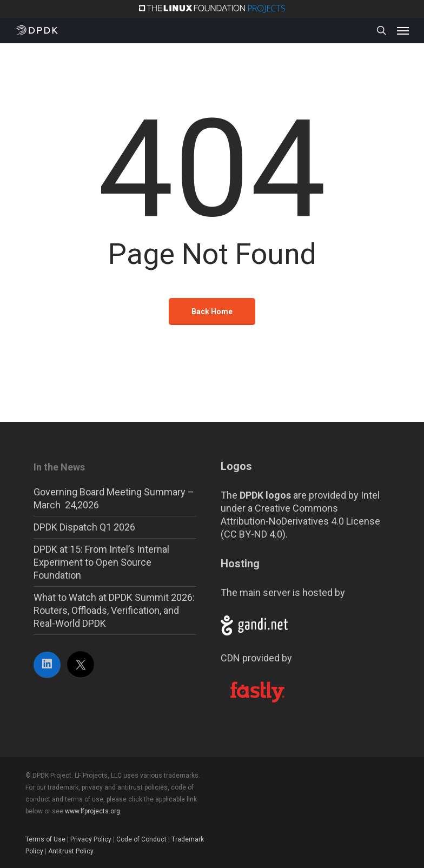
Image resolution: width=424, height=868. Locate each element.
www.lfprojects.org (92, 811)
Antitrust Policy (71, 851)
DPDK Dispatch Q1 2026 (84, 527)
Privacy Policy (91, 839)
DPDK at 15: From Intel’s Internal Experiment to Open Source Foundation (101, 562)
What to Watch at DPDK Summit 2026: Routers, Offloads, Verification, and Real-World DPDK (114, 610)
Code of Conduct (141, 839)
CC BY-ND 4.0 (253, 534)
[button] (403, 30)
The (256, 495)
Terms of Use (45, 839)
